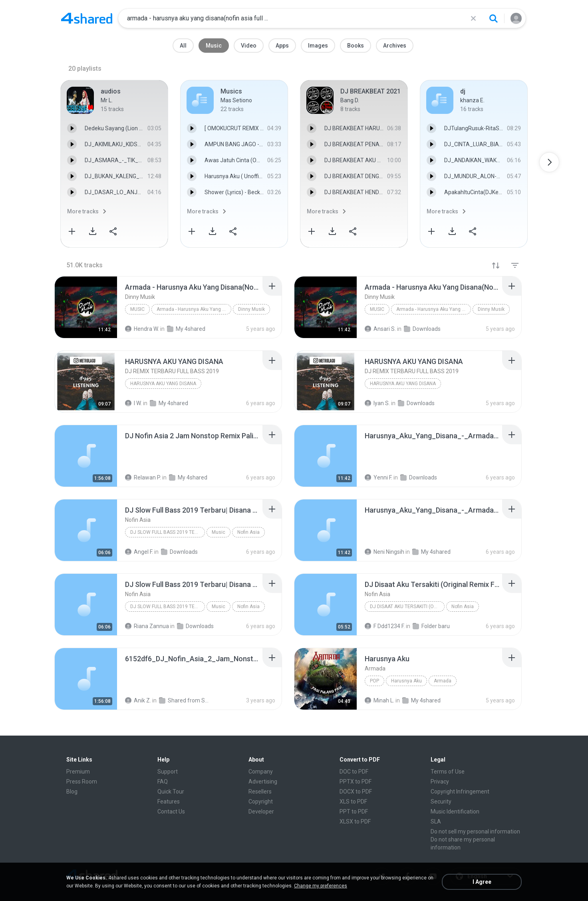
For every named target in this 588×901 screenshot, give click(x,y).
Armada (443, 681)
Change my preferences (321, 886)
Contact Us (171, 811)
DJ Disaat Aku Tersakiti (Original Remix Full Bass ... (407, 607)
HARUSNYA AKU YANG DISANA (163, 384)
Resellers (260, 792)
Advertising (263, 782)
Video (249, 46)
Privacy (440, 782)
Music (214, 46)
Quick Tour (171, 792)
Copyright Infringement (460, 792)
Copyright (261, 802)
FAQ (163, 782)
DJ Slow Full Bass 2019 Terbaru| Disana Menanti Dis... (168, 532)
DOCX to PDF (356, 792)
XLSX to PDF (355, 821)
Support (168, 772)
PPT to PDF (354, 811)
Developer (261, 811)
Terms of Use (448, 772)
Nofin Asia (248, 532)
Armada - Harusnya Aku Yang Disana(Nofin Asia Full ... (194, 309)
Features (169, 802)
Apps (282, 46)
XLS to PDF (353, 802)
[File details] (86, 307)
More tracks (83, 211)
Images (318, 46)
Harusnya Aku (406, 681)
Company (261, 772)
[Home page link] (87, 18)
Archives (395, 46)
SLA (436, 821)
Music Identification (455, 811)
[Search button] (493, 18)
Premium (78, 772)
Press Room (82, 782)
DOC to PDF (354, 772)
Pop (374, 681)
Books (356, 46)
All (183, 46)
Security (441, 802)
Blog (72, 792)
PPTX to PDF (356, 782)
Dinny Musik (251, 309)
